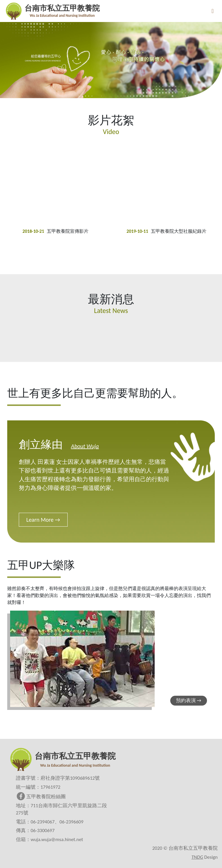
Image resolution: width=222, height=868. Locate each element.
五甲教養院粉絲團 (41, 797)
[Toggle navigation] (213, 11)
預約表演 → (189, 701)
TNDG (197, 857)
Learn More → (43, 520)
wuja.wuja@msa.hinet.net (57, 839)
